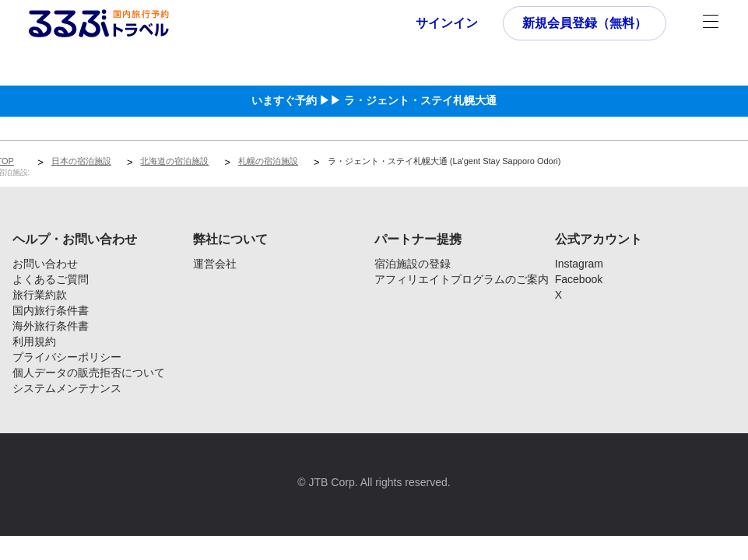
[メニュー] (711, 23)
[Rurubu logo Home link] (99, 23)
